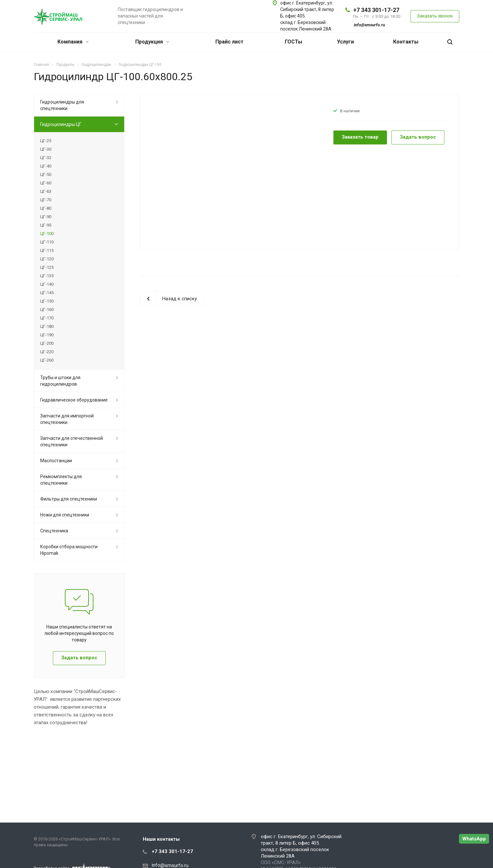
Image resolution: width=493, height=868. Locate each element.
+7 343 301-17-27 (376, 10)
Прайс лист (229, 42)
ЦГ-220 (47, 352)
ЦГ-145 (47, 293)
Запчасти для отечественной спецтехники (72, 441)
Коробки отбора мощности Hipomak (69, 550)
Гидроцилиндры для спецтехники (62, 105)
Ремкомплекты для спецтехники (61, 480)
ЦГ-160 (47, 310)
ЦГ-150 (47, 301)
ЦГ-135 (47, 276)
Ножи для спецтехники (65, 515)
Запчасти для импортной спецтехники (67, 419)
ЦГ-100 (47, 234)
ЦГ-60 (46, 183)
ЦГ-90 (46, 217)
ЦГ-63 (46, 191)
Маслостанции (56, 461)
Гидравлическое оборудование (74, 400)
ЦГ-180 (47, 326)
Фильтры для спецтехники (69, 499)
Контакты (406, 42)
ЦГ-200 (47, 343)
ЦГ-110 (47, 242)
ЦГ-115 (47, 250)
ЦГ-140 (47, 284)
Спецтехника (54, 531)
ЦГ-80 (46, 208)
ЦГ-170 (47, 318)
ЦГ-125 (47, 267)
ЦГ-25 (46, 141)
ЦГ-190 (47, 335)
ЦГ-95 (46, 225)
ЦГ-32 (46, 158)
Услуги (345, 42)
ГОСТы (294, 42)
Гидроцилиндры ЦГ (61, 124)
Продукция (152, 42)
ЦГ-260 (47, 360)
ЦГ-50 (46, 174)
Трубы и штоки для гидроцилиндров (60, 381)
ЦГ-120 (47, 259)
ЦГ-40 (46, 166)
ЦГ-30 (46, 149)
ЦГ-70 (46, 200)
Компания (73, 42)
